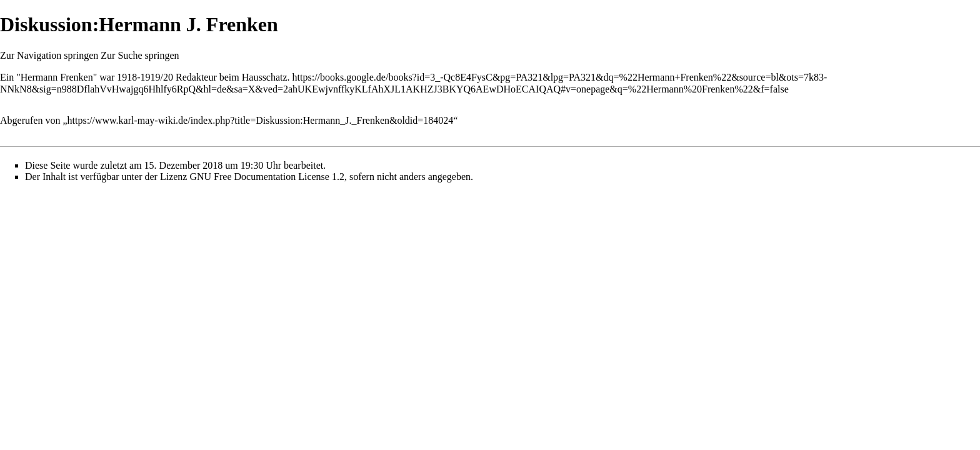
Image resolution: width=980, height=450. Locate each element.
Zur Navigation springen (49, 55)
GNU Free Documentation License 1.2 (267, 177)
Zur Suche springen (140, 55)
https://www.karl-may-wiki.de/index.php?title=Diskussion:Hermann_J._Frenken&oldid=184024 (261, 120)
